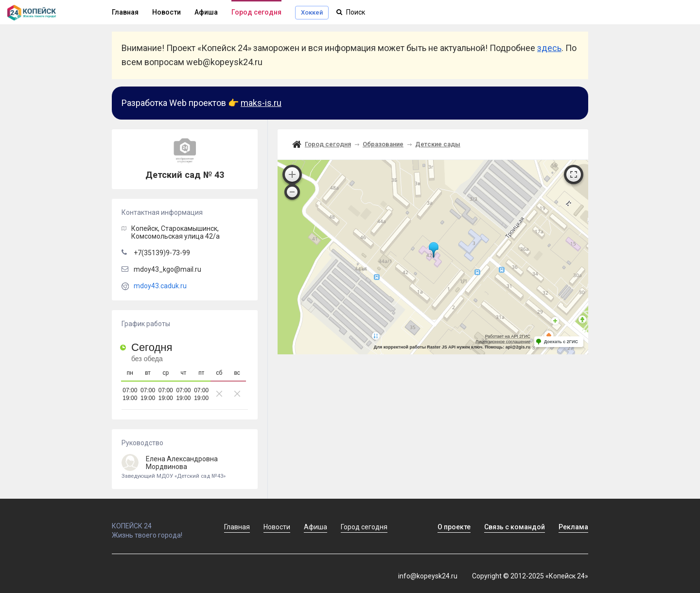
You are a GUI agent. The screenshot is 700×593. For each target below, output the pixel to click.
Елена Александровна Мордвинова (185, 467)
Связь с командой (515, 527)
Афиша (206, 12)
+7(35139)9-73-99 (162, 253)
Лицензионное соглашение (503, 342)
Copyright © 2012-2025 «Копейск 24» (530, 576)
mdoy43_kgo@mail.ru (167, 269)
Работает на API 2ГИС (508, 336)
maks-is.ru (261, 103)
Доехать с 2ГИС (561, 342)
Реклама (573, 527)
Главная (125, 12)
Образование (383, 144)
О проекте (454, 527)
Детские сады (438, 144)
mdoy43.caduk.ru (160, 286)
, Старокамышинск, (175, 232)
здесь (549, 48)
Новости (166, 12)
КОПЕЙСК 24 (157, 522)
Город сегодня (256, 12)
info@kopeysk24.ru (428, 576)
